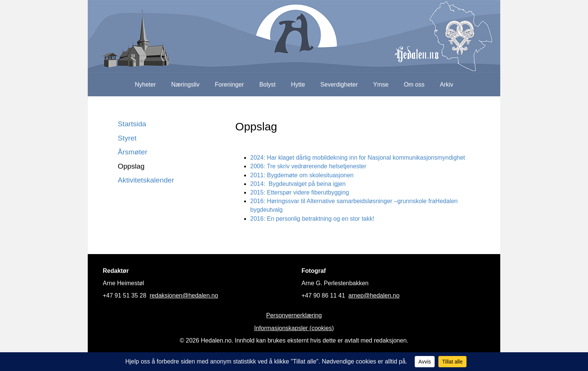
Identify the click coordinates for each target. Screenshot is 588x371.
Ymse (381, 85)
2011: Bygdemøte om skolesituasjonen (302, 175)
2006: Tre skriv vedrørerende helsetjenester (308, 166)
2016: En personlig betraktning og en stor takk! (312, 219)
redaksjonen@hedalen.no (184, 295)
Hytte (298, 85)
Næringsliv (185, 85)
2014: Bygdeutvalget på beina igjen (298, 184)
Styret (127, 138)
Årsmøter (133, 152)
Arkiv (447, 85)
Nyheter (145, 85)
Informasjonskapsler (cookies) (294, 328)
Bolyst (267, 85)
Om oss (414, 85)
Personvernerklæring (294, 315)
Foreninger (229, 85)
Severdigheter (339, 85)
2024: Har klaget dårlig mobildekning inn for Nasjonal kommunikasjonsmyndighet (358, 158)
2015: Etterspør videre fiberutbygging (299, 192)
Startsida (132, 124)
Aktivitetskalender (146, 180)
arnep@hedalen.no (374, 295)
